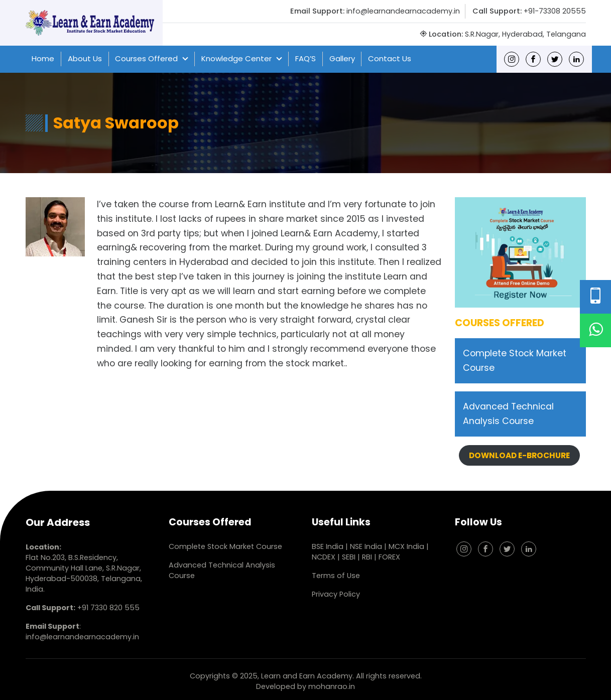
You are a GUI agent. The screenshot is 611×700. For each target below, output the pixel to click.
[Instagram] (512, 59)
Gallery (342, 58)
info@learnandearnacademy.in (403, 11)
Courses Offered (146, 58)
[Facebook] (533, 59)
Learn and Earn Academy (307, 676)
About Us (85, 58)
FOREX (389, 557)
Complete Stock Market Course (225, 546)
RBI (367, 557)
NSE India (366, 546)
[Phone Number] (595, 297)
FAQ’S (305, 58)
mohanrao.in (332, 686)
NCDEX (325, 557)
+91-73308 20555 (555, 11)
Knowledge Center (236, 58)
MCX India (406, 546)
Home (43, 58)
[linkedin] (576, 59)
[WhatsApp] (595, 330)
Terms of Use (336, 576)
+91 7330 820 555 (108, 608)
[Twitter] (555, 59)
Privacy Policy (336, 594)
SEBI (349, 557)
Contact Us (390, 58)
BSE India (328, 546)
